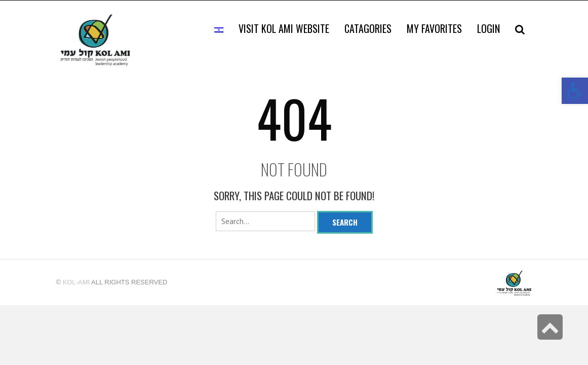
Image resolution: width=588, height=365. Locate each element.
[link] (434, 28)
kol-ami (76, 282)
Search (345, 222)
